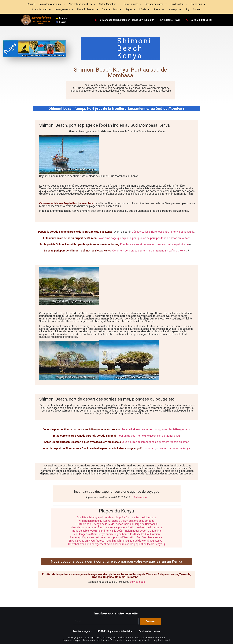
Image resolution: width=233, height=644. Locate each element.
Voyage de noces (156, 4)
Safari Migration (110, 4)
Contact (197, 9)
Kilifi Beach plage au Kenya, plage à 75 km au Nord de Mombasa (116, 521)
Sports (159, 10)
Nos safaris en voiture (52, 4)
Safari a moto (133, 4)
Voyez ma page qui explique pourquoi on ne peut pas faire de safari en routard (144, 238)
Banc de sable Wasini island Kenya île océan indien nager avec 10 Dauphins (117, 531)
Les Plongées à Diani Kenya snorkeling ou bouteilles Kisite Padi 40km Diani (116, 534)
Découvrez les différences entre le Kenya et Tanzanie (163, 232)
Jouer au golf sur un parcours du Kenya (167, 448)
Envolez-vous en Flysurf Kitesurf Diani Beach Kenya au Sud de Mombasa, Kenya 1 (117, 541)
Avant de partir (42, 10)
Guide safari (179, 4)
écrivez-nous (140, 497)
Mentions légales (82, 631)
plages (130, 10)
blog (187, 9)
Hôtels (145, 10)
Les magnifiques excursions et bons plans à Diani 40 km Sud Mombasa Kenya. (116, 537)
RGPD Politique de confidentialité (115, 631)
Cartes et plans (112, 10)
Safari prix (198, 4)
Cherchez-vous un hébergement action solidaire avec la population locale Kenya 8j (116, 544)
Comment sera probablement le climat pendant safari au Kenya (149, 251)
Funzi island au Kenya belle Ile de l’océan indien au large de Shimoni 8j (116, 524)
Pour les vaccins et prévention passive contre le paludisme (154, 244)
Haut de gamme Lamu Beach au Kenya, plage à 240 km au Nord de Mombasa (116, 527)
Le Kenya (175, 10)
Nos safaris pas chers (82, 4)
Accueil (31, 4)
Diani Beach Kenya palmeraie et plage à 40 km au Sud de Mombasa (117, 517)
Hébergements (64, 10)
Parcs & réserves (88, 10)
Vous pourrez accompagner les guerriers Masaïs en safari (155, 442)
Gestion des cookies (149, 631)
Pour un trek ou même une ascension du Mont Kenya (148, 436)
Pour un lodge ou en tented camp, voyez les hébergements (156, 429)
